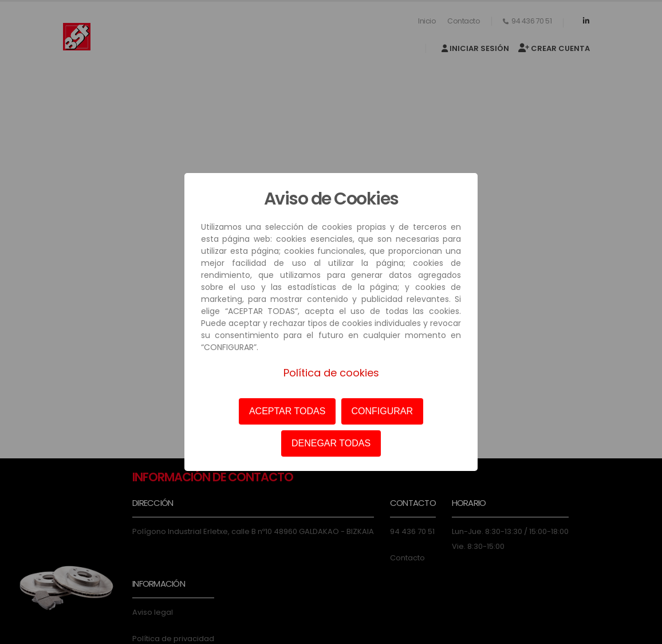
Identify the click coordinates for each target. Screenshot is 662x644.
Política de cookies (331, 373)
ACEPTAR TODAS (287, 411)
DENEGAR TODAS (331, 443)
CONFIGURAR (383, 411)
